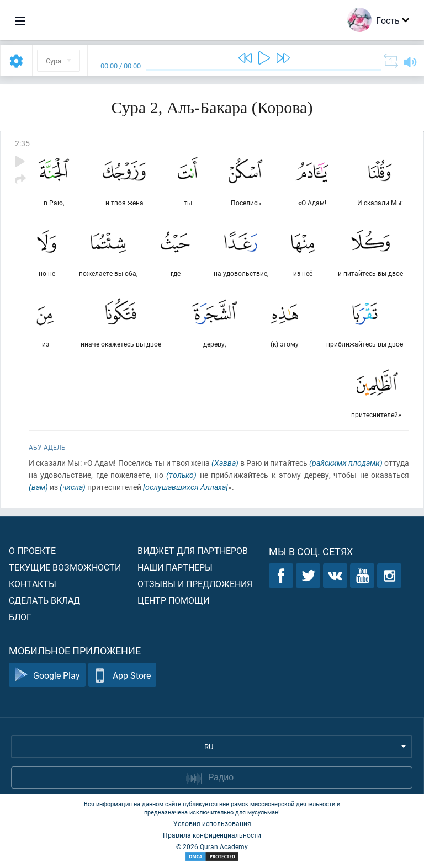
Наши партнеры (175, 567)
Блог (20, 617)
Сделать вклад (44, 600)
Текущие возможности (65, 567)
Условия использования (212, 823)
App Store (122, 675)
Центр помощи (173, 600)
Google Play (47, 675)
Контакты (33, 584)
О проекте (32, 550)
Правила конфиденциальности (212, 835)
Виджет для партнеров (193, 550)
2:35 (22, 143)
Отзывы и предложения (195, 584)
